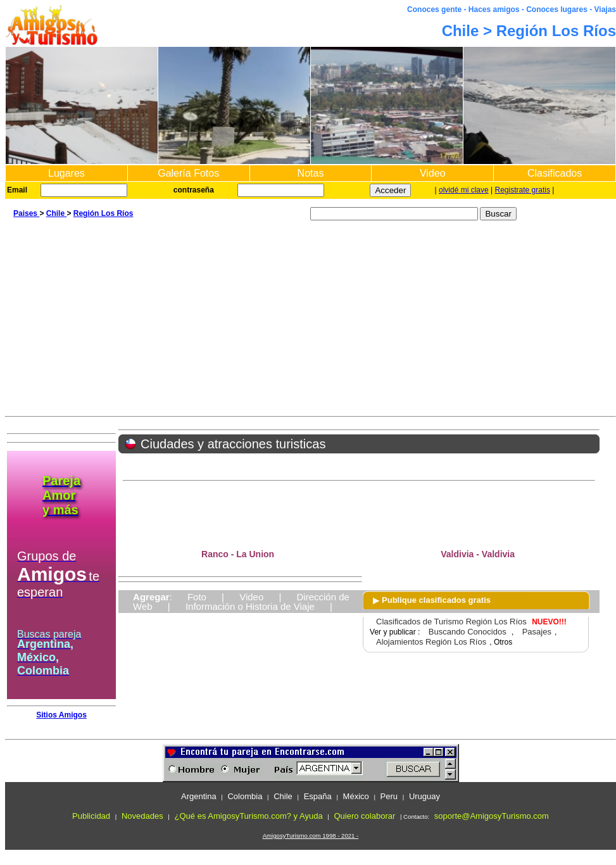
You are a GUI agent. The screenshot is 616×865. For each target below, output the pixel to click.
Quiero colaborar (364, 816)
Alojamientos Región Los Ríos (431, 642)
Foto (197, 597)
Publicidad (91, 816)
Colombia (245, 796)
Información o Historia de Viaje (250, 606)
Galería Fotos (188, 173)
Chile (57, 213)
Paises (26, 213)
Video (433, 173)
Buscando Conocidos (468, 632)
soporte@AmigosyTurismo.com (492, 816)
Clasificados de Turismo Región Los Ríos (451, 622)
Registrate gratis (523, 190)
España (318, 796)
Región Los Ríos (104, 213)
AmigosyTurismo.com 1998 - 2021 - (311, 836)
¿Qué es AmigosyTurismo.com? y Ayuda (249, 816)
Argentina (199, 796)
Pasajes (537, 632)
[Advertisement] (311, 321)
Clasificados (555, 173)
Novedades (142, 816)
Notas (311, 173)
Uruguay (424, 796)
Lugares (66, 173)
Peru (389, 796)
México (356, 796)
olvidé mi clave (464, 190)
